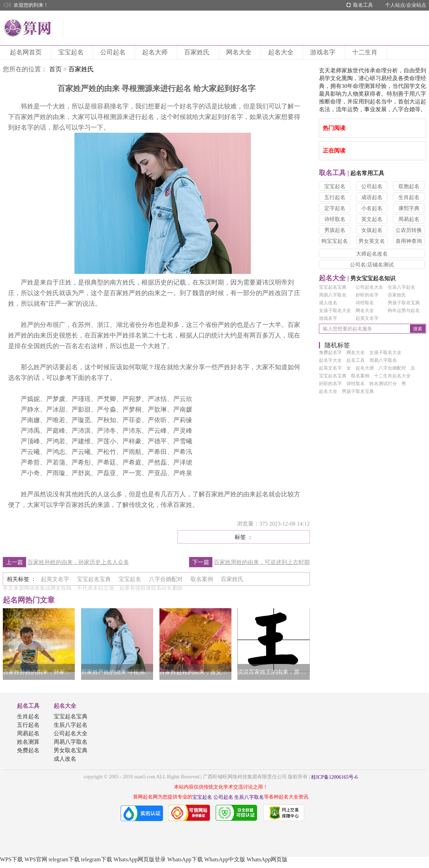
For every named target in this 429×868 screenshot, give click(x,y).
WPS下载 (11, 859)
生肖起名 (409, 197)
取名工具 (363, 5)
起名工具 (28, 706)
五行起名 (335, 197)
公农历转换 (409, 230)
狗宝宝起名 (335, 241)
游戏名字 (324, 52)
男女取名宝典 (71, 750)
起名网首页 (27, 52)
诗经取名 (335, 219)
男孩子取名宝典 (404, 303)
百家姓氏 (198, 52)
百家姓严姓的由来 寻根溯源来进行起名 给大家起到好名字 (117, 672)
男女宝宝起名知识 (357, 278)
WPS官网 (36, 859)
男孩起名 (335, 230)
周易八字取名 (333, 295)
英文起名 (372, 219)
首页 (55, 69)
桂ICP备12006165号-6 (334, 777)
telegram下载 (64, 859)
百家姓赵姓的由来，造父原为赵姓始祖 (195, 672)
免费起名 (28, 750)
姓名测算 (28, 742)
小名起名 (372, 208)
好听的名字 (367, 295)
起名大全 (282, 52)
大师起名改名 (372, 254)
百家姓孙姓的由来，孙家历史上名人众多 (78, 562)
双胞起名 (409, 186)
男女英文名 (372, 241)
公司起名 (114, 52)
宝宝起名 (72, 52)
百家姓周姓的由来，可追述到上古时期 (262, 562)
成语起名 (372, 197)
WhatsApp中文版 (225, 859)
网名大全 (240, 52)
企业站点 (416, 5)
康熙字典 (409, 208)
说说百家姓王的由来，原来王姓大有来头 (273, 672)
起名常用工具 (352, 173)
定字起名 (335, 208)
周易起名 (409, 219)
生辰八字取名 (249, 797)
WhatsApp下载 (185, 859)
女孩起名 (372, 230)
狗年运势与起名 (404, 310)
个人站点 (395, 5)
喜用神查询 (409, 241)
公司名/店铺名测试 (372, 265)
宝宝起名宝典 (333, 287)
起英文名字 (367, 318)
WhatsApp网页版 (267, 859)
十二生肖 (366, 52)
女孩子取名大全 (335, 310)
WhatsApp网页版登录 (140, 859)
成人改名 (328, 303)
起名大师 (156, 52)
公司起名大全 (369, 287)
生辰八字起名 (401, 287)
